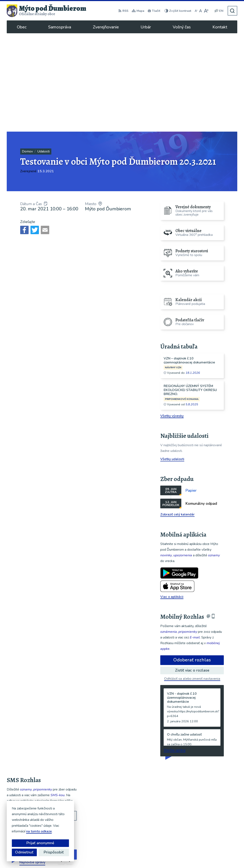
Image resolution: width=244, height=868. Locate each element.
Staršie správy (175, 652)
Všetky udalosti (172, 361)
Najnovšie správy (32, 764)
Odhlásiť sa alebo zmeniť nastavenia (192, 580)
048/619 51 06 (205, 815)
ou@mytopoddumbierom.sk (214, 820)
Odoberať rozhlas (192, 562)
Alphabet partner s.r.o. (63, 856)
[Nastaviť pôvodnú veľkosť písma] (201, 11)
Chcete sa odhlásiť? (22, 740)
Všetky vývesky (172, 317)
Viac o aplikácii (172, 498)
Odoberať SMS (27, 730)
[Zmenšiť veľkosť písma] (196, 11)
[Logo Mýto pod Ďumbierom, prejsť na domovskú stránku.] (46, 11)
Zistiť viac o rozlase (192, 572)
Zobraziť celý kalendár (177, 416)
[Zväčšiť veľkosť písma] (206, 11)
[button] (61, 763)
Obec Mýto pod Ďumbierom (129, 856)
